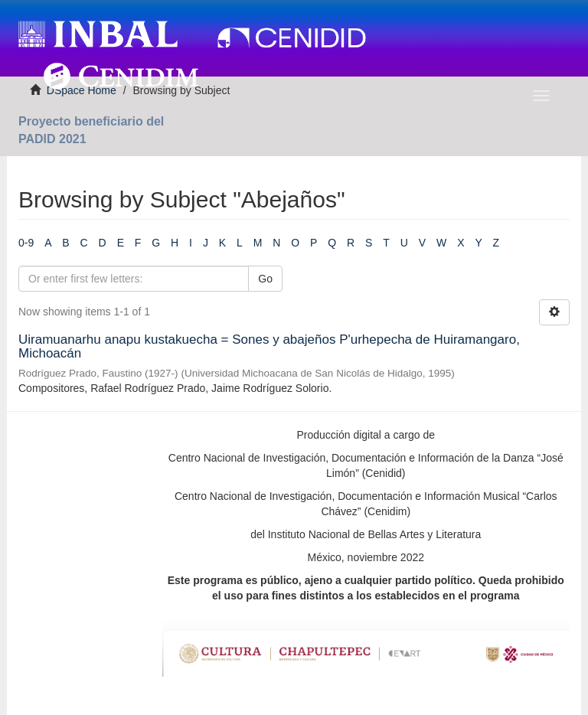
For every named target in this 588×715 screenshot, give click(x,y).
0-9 (26, 243)
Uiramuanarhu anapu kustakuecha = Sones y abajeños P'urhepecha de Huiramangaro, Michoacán (269, 347)
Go (265, 279)
